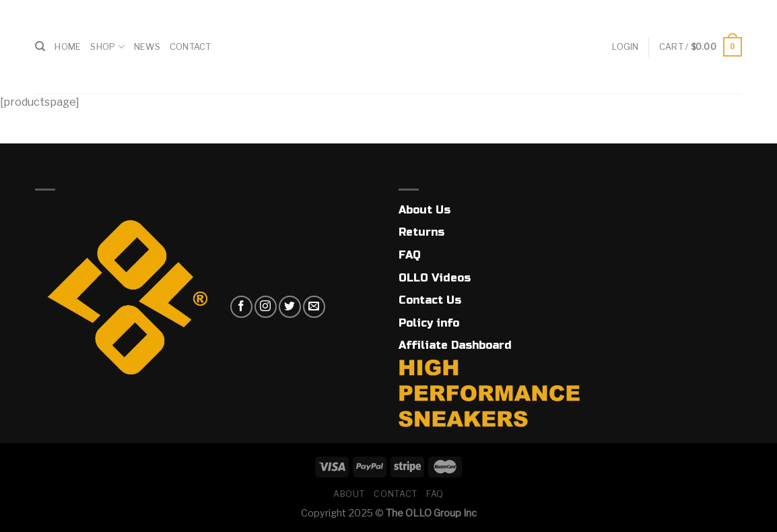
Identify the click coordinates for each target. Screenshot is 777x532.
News (147, 47)
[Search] (40, 46)
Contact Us (430, 300)
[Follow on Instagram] (266, 307)
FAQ (410, 255)
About (349, 494)
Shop (107, 47)
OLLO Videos (435, 278)
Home (68, 47)
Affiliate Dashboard (455, 345)
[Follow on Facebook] (241, 307)
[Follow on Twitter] (290, 307)
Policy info (429, 323)
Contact (191, 47)
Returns (421, 232)
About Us (425, 210)
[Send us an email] (314, 307)
